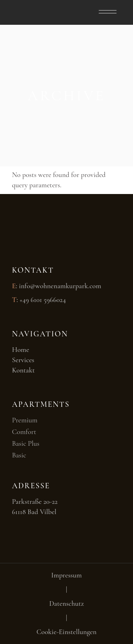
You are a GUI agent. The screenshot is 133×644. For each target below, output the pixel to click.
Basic (19, 455)
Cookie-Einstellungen (66, 632)
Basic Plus (26, 444)
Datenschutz (67, 604)
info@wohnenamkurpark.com (60, 286)
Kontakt (23, 370)
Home (21, 350)
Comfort (24, 432)
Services (23, 360)
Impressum (66, 575)
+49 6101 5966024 (43, 300)
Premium (25, 420)
